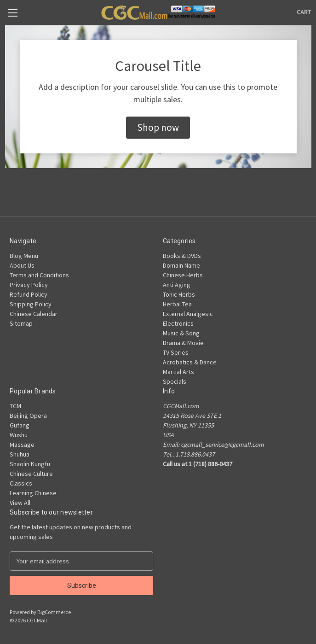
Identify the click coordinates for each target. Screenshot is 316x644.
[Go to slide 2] (162, 176)
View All (20, 503)
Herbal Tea (177, 304)
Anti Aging (177, 285)
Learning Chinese (33, 493)
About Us (22, 265)
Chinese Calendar (34, 314)
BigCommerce (54, 612)
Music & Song (181, 333)
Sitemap (21, 323)
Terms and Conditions (39, 275)
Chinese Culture (31, 474)
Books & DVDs (182, 256)
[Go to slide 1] (154, 176)
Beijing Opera (28, 416)
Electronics (178, 323)
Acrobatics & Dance (190, 362)
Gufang (20, 425)
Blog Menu (24, 256)
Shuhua (20, 454)
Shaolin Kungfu (30, 464)
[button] (158, 128)
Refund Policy (29, 294)
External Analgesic (188, 314)
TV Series (176, 352)
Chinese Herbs (183, 275)
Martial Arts (178, 372)
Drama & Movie (183, 343)
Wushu (19, 435)
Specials (175, 381)
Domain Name (181, 265)
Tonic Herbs (179, 294)
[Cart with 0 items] (304, 12)
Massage (22, 445)
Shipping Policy (31, 304)
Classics (21, 483)
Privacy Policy (29, 285)
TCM (15, 406)
